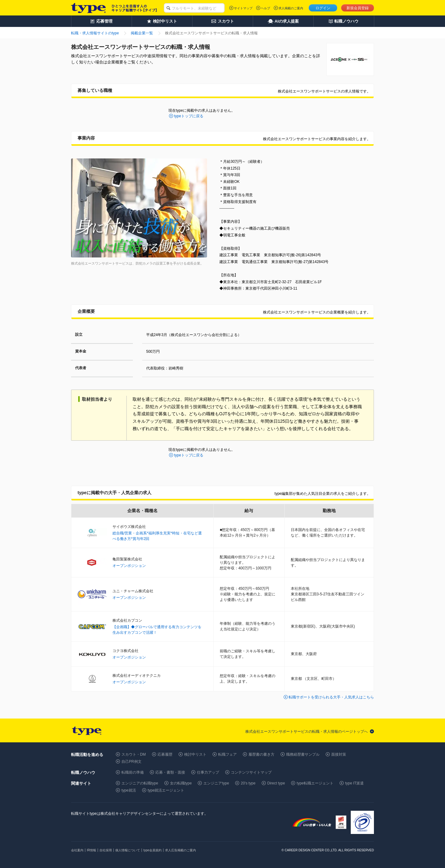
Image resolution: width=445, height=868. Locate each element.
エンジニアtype (216, 783)
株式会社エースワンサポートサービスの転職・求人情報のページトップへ (307, 732)
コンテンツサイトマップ (251, 772)
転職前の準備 (133, 772)
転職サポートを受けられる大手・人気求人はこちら (331, 697)
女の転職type (181, 783)
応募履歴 (165, 754)
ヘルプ (265, 8)
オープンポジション (129, 566)
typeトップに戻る (189, 116)
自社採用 (106, 850)
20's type (248, 783)
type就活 (129, 790)
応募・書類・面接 (170, 772)
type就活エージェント (166, 790)
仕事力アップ (208, 772)
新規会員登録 (358, 8)
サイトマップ (243, 8)
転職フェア (227, 754)
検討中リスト (195, 754)
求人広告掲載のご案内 (180, 850)
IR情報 (91, 850)
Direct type (276, 783)
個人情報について (128, 850)
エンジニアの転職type (140, 783)
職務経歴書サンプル (303, 754)
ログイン (323, 8)
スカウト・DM (134, 754)
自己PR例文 (131, 762)
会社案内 (77, 850)
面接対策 (339, 754)
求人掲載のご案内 (291, 8)
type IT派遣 (355, 783)
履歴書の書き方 (261, 754)
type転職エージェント (315, 783)
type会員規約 (153, 850)
